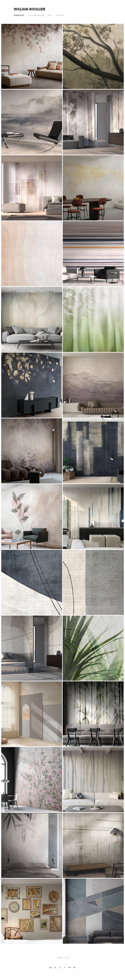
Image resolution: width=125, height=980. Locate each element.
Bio (50, 15)
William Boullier (29, 9)
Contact (60, 15)
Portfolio (19, 15)
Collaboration (36, 15)
